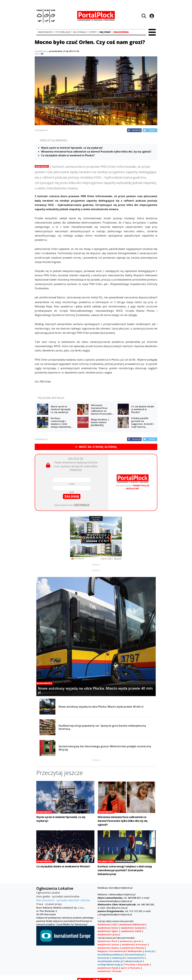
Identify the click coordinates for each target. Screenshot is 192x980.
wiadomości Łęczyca (109, 934)
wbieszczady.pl (134, 961)
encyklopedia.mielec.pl (110, 961)
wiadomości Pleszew (133, 948)
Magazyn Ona (105, 951)
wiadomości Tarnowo (110, 971)
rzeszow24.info (135, 958)
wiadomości (120, 951)
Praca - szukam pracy (49, 904)
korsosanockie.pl (134, 955)
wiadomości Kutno (108, 928)
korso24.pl (103, 958)
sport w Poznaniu (131, 968)
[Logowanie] (152, 16)
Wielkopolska (135, 951)
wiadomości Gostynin (133, 928)
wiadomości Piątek (108, 968)
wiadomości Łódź (107, 924)
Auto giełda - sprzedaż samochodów (58, 896)
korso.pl (149, 951)
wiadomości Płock (107, 941)
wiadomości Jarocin (131, 941)
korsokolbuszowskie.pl (110, 955)
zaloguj (72, 496)
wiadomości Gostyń (108, 944)
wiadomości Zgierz (108, 931)
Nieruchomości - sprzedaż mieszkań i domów (63, 900)
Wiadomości (42, 166)
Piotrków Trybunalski (137, 965)
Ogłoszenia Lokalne (48, 893)
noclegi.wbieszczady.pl (110, 965)
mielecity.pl (118, 958)
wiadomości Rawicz (108, 948)
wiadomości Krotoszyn (135, 944)
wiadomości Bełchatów (132, 924)
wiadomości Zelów (131, 931)
